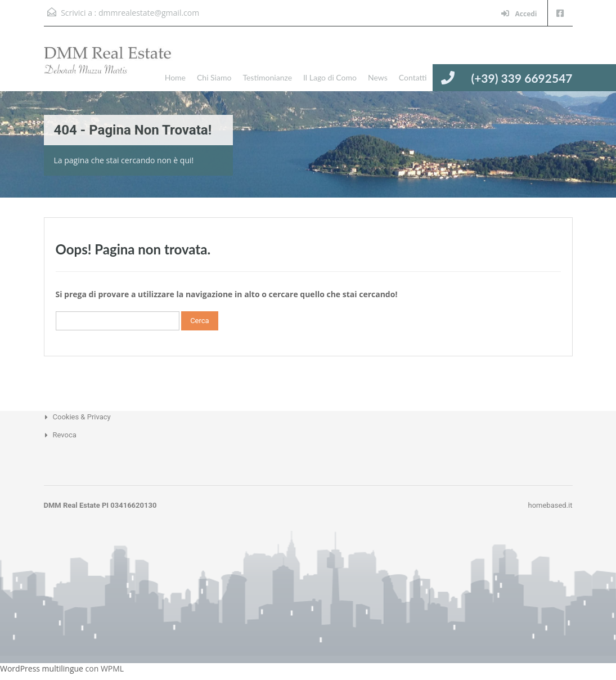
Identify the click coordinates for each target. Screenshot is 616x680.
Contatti (413, 77)
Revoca (65, 435)
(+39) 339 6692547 (521, 78)
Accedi (519, 14)
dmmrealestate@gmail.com (149, 13)
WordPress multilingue (42, 668)
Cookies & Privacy (82, 417)
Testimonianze (267, 77)
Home (175, 77)
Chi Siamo (214, 77)
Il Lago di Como (330, 77)
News (378, 77)
